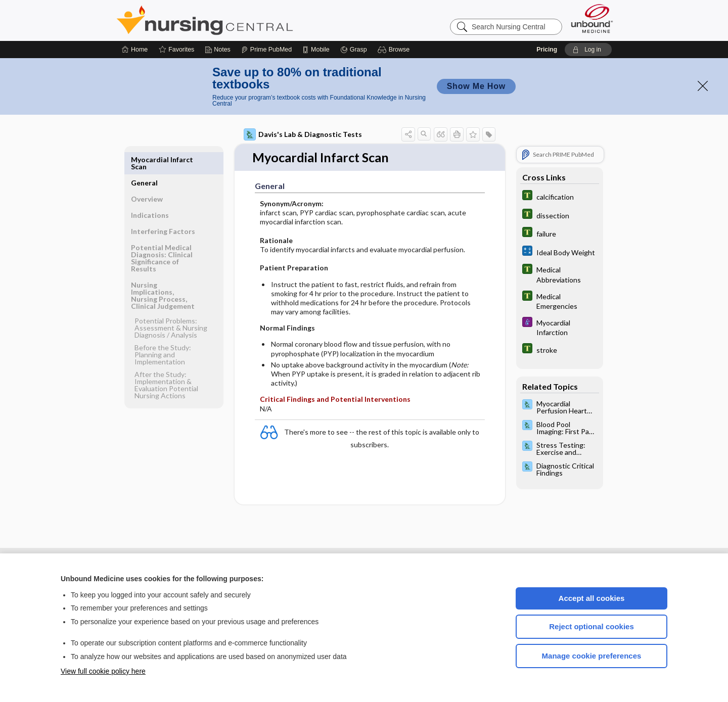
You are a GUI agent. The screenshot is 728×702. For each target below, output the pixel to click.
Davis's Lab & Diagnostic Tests (303, 134)
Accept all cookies (592, 598)
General (144, 159)
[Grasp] (354, 50)
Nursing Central (243, 20)
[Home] (135, 50)
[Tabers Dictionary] (560, 196)
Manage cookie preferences (592, 656)
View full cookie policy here (103, 671)
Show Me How (476, 86)
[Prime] (266, 50)
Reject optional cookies (591, 626)
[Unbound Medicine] (592, 18)
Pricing (547, 50)
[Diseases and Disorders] (560, 327)
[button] (395, 50)
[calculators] (560, 252)
